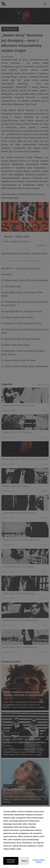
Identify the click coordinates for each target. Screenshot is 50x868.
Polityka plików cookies (39, 861)
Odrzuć (25, 861)
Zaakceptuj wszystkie (11, 861)
